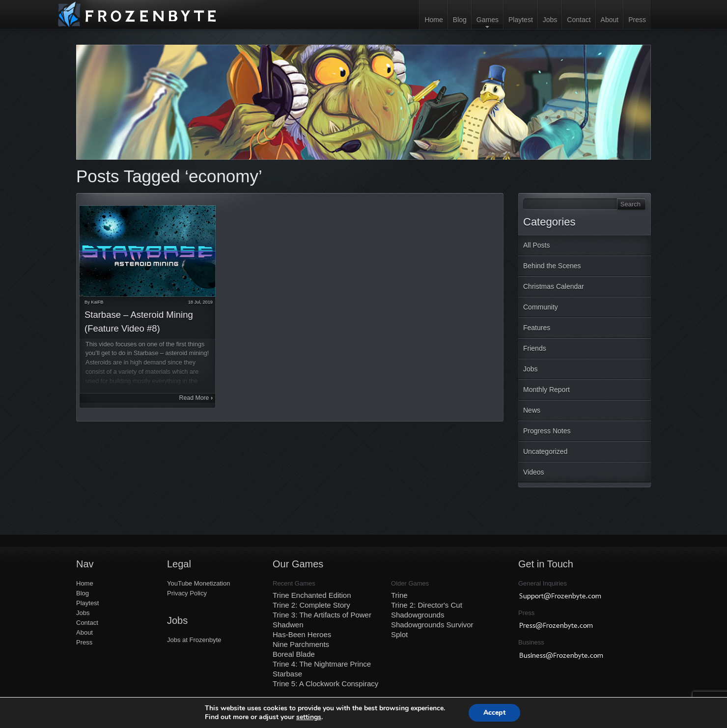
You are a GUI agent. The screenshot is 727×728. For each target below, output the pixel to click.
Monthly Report (546, 390)
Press (637, 20)
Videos (534, 472)
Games (488, 20)
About (610, 20)
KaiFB (97, 302)
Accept (495, 713)
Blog (460, 20)
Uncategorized (545, 451)
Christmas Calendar (554, 286)
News (532, 410)
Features (537, 328)
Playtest (521, 20)
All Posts (536, 245)
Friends (535, 348)
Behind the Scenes (552, 266)
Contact (579, 20)
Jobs (550, 20)
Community (541, 307)
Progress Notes (547, 431)
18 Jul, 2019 (200, 302)
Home (433, 20)
